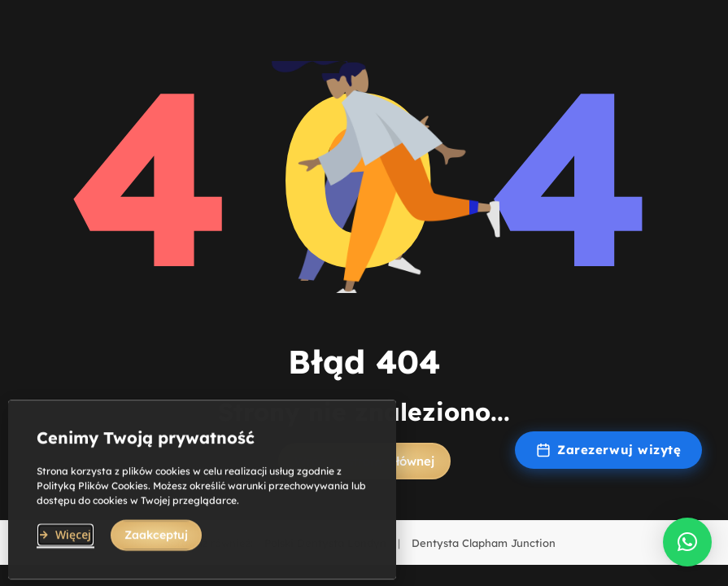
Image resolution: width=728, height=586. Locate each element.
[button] (687, 542)
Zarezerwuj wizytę (608, 450)
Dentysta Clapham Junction (484, 543)
